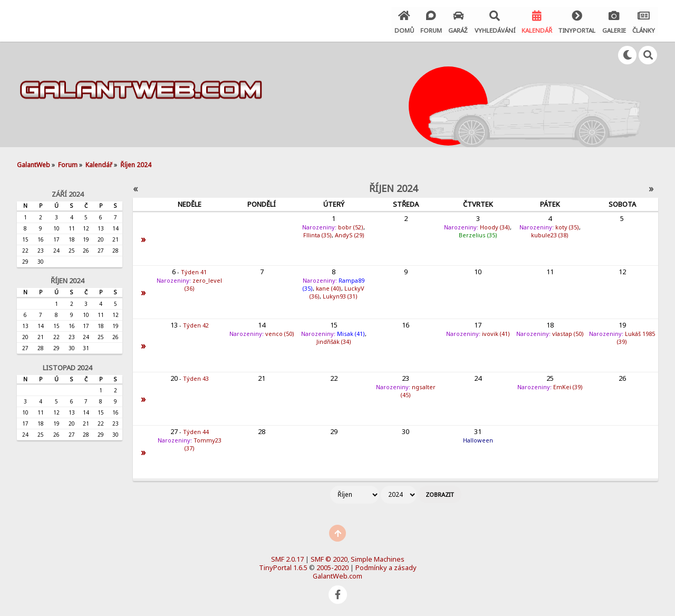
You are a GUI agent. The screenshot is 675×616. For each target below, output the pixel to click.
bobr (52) (351, 225)
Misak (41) (351, 332)
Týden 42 (196, 324)
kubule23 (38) (550, 233)
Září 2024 (67, 192)
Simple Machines (378, 557)
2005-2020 (332, 566)
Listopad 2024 (67, 366)
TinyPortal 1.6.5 (283, 566)
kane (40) (329, 287)
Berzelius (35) (478, 233)
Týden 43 (196, 377)
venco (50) (280, 332)
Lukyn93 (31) (340, 295)
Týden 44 (196, 430)
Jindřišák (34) (334, 340)
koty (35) (567, 225)
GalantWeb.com (337, 574)
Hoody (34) (495, 225)
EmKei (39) (568, 385)
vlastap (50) (568, 332)
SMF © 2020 (329, 557)
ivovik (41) (496, 332)
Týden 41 (194, 270)
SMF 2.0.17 (287, 557)
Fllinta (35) (317, 233)
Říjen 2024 (67, 279)
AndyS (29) (350, 233)
